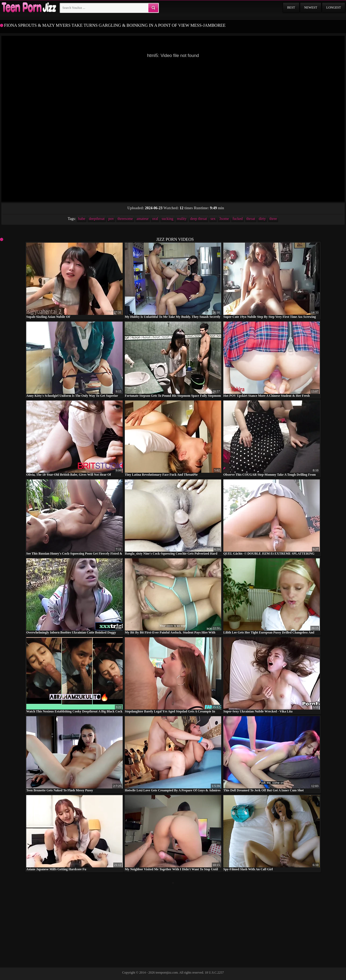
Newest (311, 7)
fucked (238, 219)
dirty (262, 219)
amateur (143, 219)
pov (111, 219)
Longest (334, 7)
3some (224, 219)
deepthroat (97, 219)
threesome (125, 219)
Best (291, 7)
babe (82, 219)
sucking (168, 219)
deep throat (199, 219)
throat (251, 219)
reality (182, 219)
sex (213, 219)
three (273, 219)
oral (155, 219)
